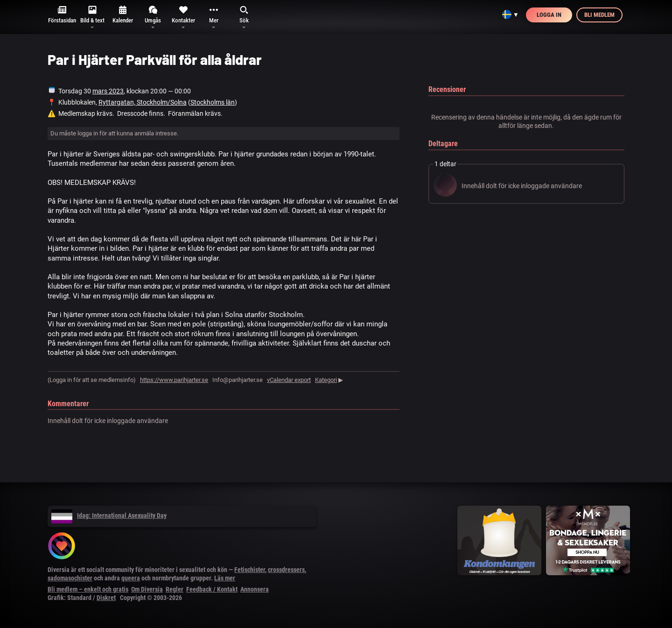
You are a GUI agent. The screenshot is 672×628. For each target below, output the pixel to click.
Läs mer (225, 578)
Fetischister (250, 570)
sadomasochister (70, 578)
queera (131, 578)
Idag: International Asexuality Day (109, 515)
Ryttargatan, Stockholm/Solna (143, 102)
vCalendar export (289, 380)
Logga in (549, 15)
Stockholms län (213, 102)
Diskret (106, 598)
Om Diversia (147, 589)
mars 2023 (108, 91)
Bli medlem (599, 15)
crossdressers (286, 570)
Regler (175, 589)
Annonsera (255, 589)
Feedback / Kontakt (212, 589)
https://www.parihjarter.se (174, 380)
